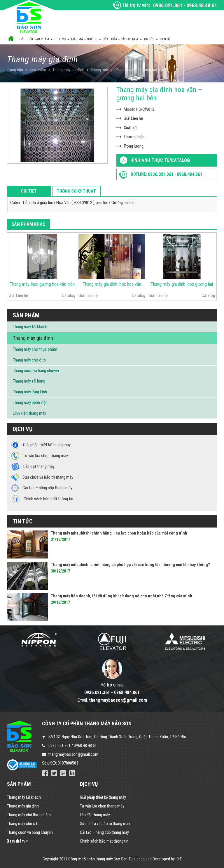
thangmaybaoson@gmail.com (73, 754)
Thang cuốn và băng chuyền (36, 371)
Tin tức (151, 39)
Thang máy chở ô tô (29, 360)
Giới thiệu (26, 39)
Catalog (69, 295)
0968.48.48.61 (202, 5)
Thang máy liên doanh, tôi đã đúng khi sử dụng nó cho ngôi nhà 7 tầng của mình (121, 596)
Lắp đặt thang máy (95, 815)
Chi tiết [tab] (29, 191)
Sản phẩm (44, 39)
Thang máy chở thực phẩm (35, 349)
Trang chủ (15, 70)
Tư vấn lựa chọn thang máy (102, 806)
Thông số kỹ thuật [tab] (76, 191)
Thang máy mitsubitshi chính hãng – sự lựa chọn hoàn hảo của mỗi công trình (119, 533)
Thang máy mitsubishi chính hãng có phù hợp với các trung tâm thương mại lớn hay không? (130, 565)
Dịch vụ (62, 39)
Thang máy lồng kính (30, 392)
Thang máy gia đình (68, 70)
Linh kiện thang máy (29, 413)
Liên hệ (165, 39)
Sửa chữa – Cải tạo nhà (123, 39)
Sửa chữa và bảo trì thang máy (105, 824)
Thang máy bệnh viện (30, 402)
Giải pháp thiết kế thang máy (103, 797)
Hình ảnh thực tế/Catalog (160, 160)
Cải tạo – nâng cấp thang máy (104, 832)
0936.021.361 (168, 5)
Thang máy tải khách (30, 327)
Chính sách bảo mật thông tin (104, 841)
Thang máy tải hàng (29, 381)
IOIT (179, 859)
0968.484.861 (190, 174)
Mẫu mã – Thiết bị (86, 39)
